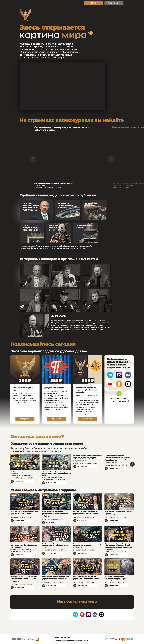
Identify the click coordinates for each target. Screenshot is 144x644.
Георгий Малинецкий (83, 330)
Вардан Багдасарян (71, 323)
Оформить (25, 419)
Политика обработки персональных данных (71, 641)
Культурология (77, 248)
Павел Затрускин (97, 327)
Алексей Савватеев (92, 321)
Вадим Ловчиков (86, 323)
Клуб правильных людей (57, 248)
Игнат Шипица (98, 330)
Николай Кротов (69, 327)
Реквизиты (65, 637)
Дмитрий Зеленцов (101, 323)
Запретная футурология (32, 248)
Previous (33, 159)
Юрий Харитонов (66, 330)
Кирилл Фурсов (74, 325)
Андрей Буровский (59, 321)
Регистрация (114, 3)
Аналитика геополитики (48, 246)
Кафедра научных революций (76, 246)
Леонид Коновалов (88, 325)
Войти (94, 3)
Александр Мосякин (75, 321)
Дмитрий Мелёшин (59, 325)
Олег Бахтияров (83, 327)
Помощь (56, 637)
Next (111, 159)
